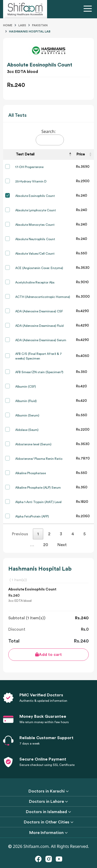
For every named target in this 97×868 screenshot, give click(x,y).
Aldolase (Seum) (27, 430)
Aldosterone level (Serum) (33, 444)
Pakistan (40, 25)
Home (8, 25)
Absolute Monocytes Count (35, 225)
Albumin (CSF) (26, 387)
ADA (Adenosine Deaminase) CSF (39, 311)
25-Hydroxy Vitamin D (31, 181)
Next (62, 545)
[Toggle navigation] (89, 9)
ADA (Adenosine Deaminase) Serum (41, 340)
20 (46, 545)
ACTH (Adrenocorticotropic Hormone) (43, 297)
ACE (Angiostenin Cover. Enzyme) (39, 268)
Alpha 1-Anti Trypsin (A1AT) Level (38, 502)
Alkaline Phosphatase (31, 473)
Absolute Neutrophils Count (35, 239)
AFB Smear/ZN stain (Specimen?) (39, 372)
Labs (22, 25)
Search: (50, 137)
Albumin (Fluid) (26, 401)
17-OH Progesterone (29, 167)
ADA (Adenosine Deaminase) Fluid (39, 326)
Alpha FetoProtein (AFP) (32, 516)
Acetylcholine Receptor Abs (35, 282)
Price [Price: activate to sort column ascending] (81, 154)
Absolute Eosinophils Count (35, 196)
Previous (20, 534)
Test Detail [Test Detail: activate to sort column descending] (25, 154)
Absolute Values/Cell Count (35, 254)
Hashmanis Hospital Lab (30, 31)
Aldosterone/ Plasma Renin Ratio (39, 459)
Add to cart (48, 654)
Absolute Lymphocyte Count (36, 210)
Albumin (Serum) (27, 415)
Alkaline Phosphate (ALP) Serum (38, 488)
